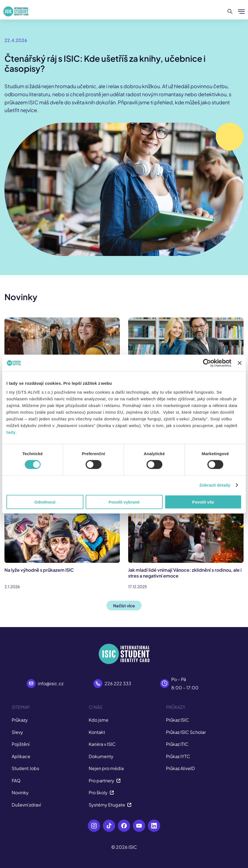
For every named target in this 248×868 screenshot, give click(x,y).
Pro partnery (105, 781)
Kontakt (97, 732)
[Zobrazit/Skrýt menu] (241, 11)
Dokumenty (101, 756)
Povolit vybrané (124, 502)
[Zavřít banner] (240, 363)
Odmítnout (45, 502)
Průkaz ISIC (178, 720)
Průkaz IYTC (178, 756)
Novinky (20, 792)
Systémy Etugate (110, 805)
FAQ (16, 781)
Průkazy (20, 720)
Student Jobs (25, 768)
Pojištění (21, 744)
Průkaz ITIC (177, 744)
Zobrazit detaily (215, 485)
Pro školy (101, 792)
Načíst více (124, 606)
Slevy (17, 732)
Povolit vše (203, 502)
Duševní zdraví (26, 805)
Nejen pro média (106, 768)
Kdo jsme (99, 720)
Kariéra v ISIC (102, 744)
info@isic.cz (51, 683)
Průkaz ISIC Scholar (186, 732)
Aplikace (21, 756)
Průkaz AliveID (180, 768)
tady (11, 432)
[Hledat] (230, 11)
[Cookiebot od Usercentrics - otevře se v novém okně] (207, 363)
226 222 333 (118, 683)
